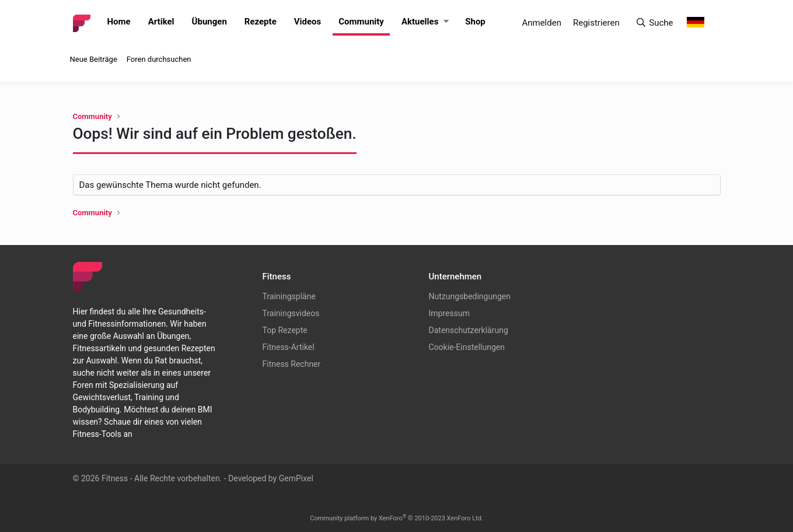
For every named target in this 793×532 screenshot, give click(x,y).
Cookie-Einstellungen (467, 347)
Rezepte (261, 22)
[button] (447, 22)
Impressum (449, 313)
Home (119, 22)
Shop (475, 22)
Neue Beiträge (94, 59)
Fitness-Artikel (289, 347)
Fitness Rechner (292, 364)
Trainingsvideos (291, 313)
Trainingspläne (289, 296)
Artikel (161, 22)
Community (361, 22)
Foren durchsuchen (159, 59)
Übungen (209, 22)
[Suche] (654, 23)
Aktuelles (420, 22)
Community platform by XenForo (396, 518)
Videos (308, 22)
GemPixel (296, 478)
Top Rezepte (285, 330)
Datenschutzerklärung (469, 330)
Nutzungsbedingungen (470, 296)
